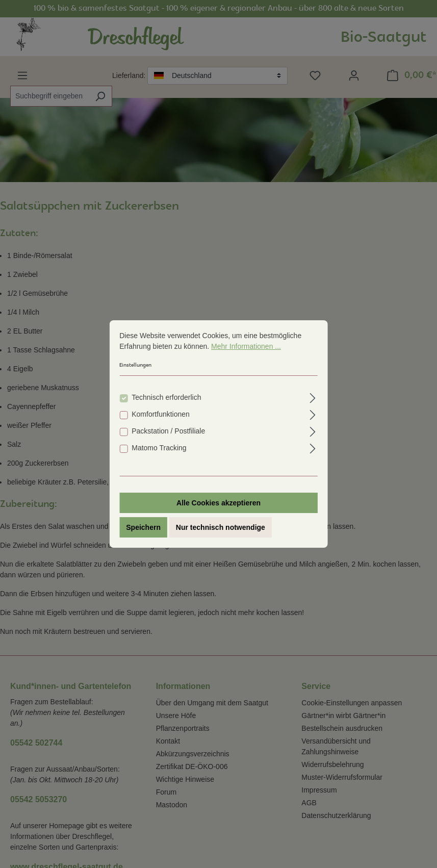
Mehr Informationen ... (246, 346)
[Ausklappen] (313, 397)
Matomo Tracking (159, 448)
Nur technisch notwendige (221, 527)
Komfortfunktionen (161, 414)
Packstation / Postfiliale (168, 431)
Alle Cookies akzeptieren (218, 503)
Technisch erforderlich (166, 397)
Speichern (143, 527)
